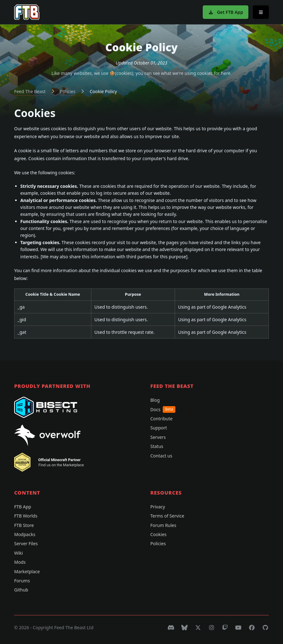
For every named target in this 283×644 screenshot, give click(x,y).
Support (159, 428)
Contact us (161, 456)
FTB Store (24, 525)
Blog (155, 400)
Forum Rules (163, 525)
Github (21, 590)
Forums (22, 581)
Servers (158, 437)
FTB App (23, 507)
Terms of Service (167, 516)
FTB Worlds (26, 516)
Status (157, 446)
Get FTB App (226, 12)
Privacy (158, 507)
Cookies (158, 534)
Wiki (19, 553)
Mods (20, 562)
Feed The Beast (30, 91)
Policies (68, 91)
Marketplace (27, 571)
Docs (163, 409)
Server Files (26, 543)
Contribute (162, 419)
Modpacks (25, 534)
